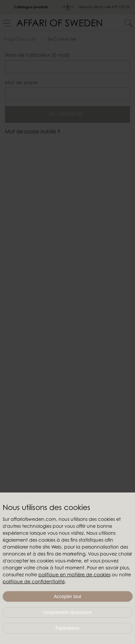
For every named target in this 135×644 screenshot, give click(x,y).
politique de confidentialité (34, 582)
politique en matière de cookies (74, 575)
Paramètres (67, 628)
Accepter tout (68, 596)
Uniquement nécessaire (67, 612)
